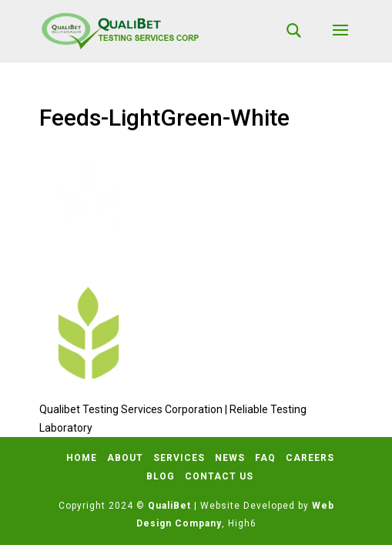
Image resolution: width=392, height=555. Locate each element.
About (125, 458)
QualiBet (169, 506)
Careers (310, 458)
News (230, 458)
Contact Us (219, 476)
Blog (161, 476)
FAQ (265, 458)
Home (82, 458)
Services (179, 458)
